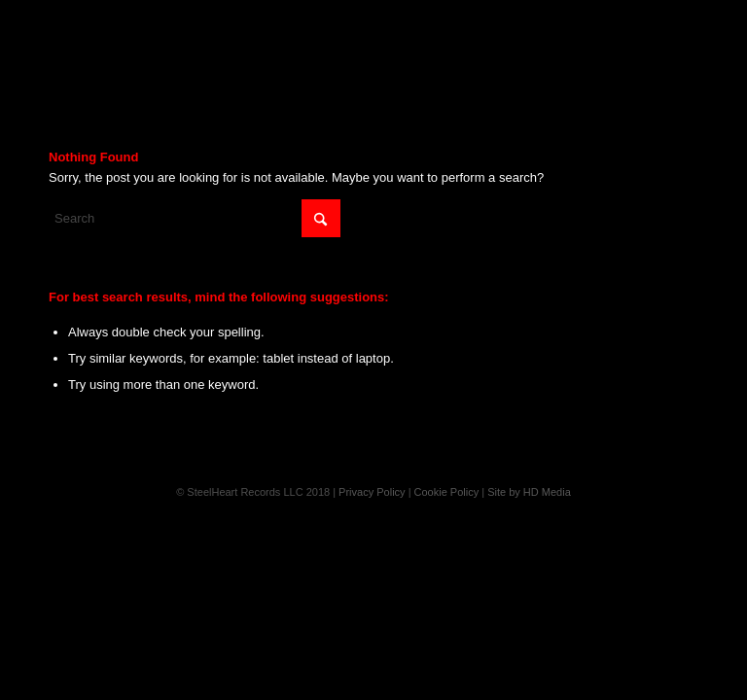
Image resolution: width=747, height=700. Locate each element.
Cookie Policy (447, 492)
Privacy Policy (372, 492)
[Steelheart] (373, 44)
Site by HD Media (529, 492)
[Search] (195, 218)
